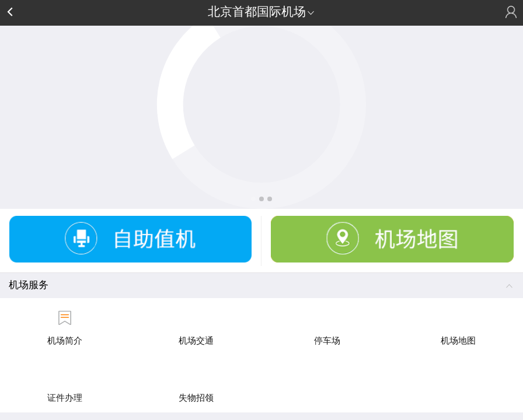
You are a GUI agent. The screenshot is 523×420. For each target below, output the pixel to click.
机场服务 (261, 284)
